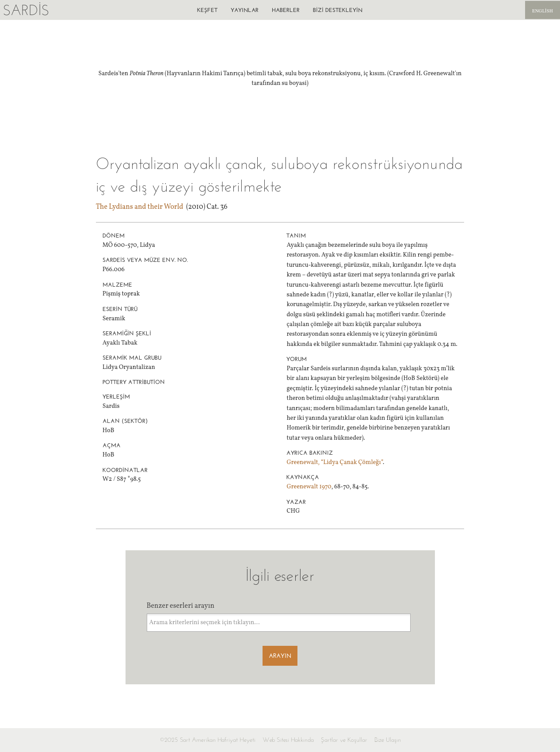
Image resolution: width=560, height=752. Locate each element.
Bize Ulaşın (388, 740)
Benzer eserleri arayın (181, 606)
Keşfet (207, 10)
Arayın (280, 656)
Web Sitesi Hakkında (288, 740)
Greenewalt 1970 (309, 487)
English (543, 11)
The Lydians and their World (140, 207)
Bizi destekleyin (338, 10)
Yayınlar (245, 10)
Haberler (286, 10)
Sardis (26, 10)
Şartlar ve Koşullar (344, 740)
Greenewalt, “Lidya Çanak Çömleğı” (335, 462)
